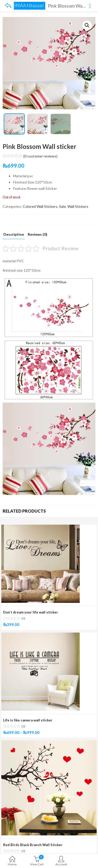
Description (14, 235)
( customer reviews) (40, 156)
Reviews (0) (38, 235)
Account (61, 861)
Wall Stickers (78, 206)
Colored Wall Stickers (40, 206)
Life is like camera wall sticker (28, 720)
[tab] (14, 236)
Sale (62, 206)
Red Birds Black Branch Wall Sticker (33, 845)
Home (12, 861)
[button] (87, 25)
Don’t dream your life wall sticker (31, 612)
